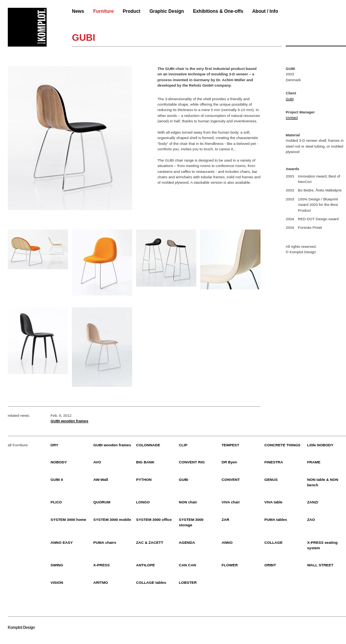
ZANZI (313, 502)
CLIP (183, 445)
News (78, 11)
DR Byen (229, 462)
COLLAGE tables (151, 582)
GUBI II (57, 480)
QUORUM (102, 502)
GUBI (183, 480)
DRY (54, 445)
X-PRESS (101, 565)
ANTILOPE (146, 565)
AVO (97, 462)
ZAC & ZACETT (150, 542)
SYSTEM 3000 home (68, 520)
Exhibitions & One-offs (218, 11)
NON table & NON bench (323, 482)
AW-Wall (101, 480)
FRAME (314, 462)
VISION (57, 582)
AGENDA (187, 542)
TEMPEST (230, 445)
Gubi (290, 99)
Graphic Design (167, 11)
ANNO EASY (62, 542)
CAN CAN (187, 565)
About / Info (265, 11)
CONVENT (231, 480)
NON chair (188, 502)
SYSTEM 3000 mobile (112, 520)
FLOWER (230, 565)
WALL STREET (320, 565)
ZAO (311, 520)
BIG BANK (145, 462)
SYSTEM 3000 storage (191, 522)
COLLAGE (273, 542)
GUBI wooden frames (69, 421)
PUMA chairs (105, 542)
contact (292, 117)
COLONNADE (148, 445)
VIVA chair (231, 502)
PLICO (56, 502)
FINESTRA (274, 462)
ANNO (227, 542)
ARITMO (101, 582)
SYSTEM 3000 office (154, 520)
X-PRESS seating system (322, 545)
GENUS (271, 480)
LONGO (143, 502)
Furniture (104, 11)
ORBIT (270, 565)
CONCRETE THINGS (282, 445)
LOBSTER (188, 582)
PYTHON (144, 480)
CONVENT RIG (192, 462)
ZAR (225, 520)
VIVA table (273, 502)
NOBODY (59, 462)
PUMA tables (276, 520)
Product (132, 11)
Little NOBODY (320, 445)
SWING (57, 565)
